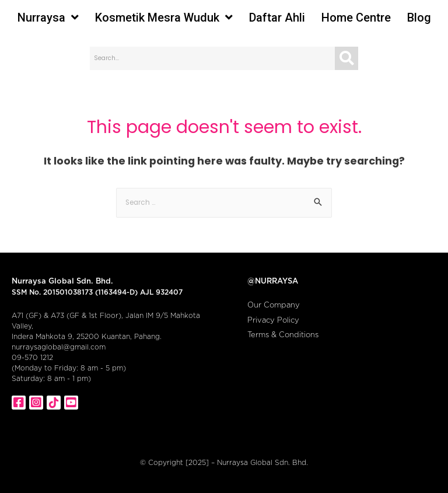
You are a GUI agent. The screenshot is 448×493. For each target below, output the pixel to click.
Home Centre (356, 18)
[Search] (346, 58)
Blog (419, 18)
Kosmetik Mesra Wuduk (164, 18)
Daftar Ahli (277, 18)
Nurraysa (48, 18)
